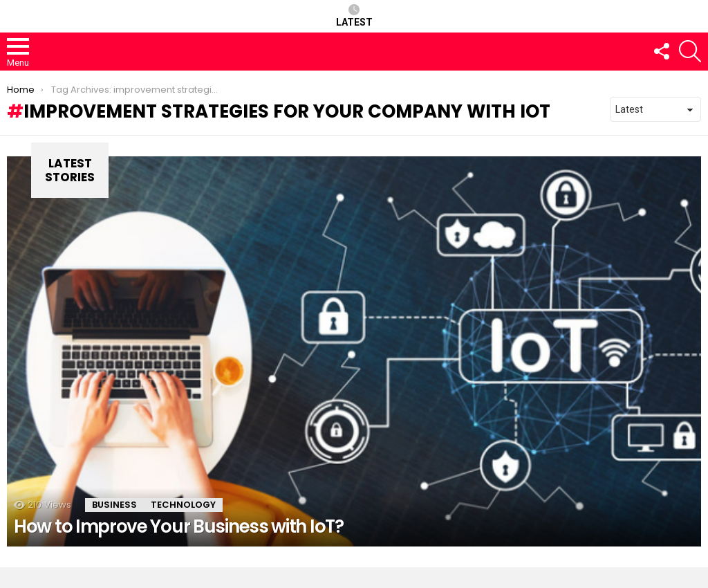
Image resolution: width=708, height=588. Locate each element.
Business (114, 505)
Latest (354, 16)
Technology (183, 505)
